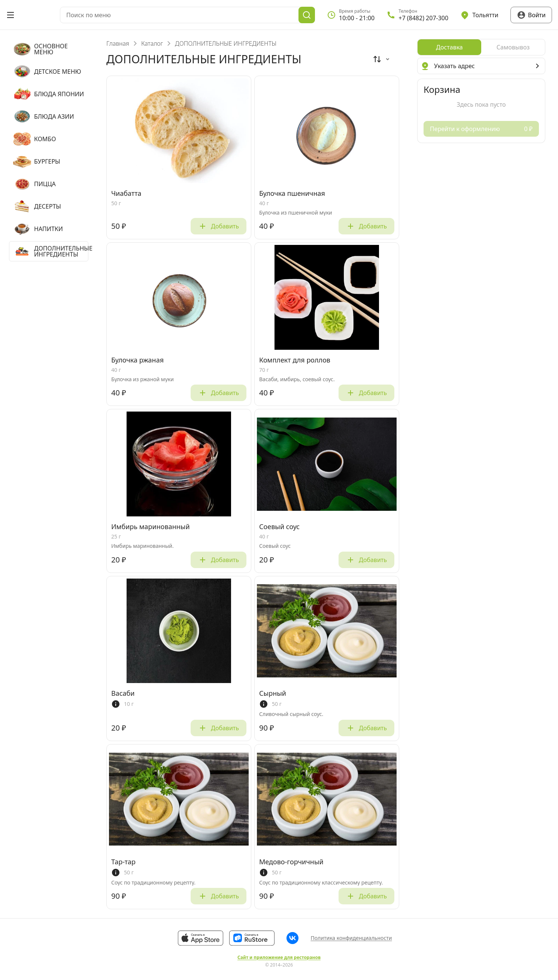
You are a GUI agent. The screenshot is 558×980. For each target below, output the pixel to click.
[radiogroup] (481, 47)
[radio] (449, 47)
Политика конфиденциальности (351, 938)
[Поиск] (307, 15)
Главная (118, 43)
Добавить (219, 226)
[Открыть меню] (10, 15)
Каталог (152, 43)
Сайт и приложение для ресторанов (279, 958)
